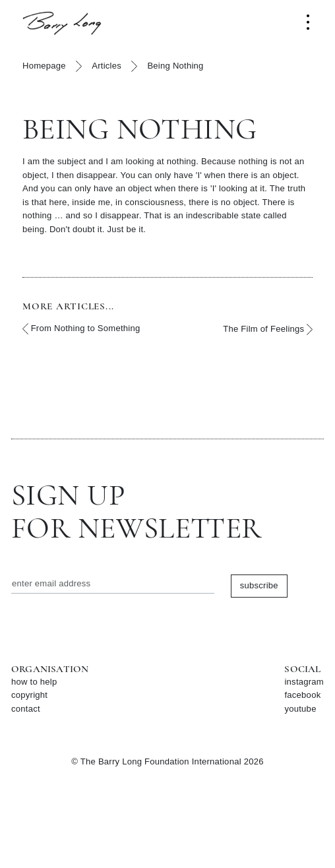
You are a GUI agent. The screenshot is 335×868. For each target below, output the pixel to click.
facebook (302, 695)
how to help (34, 682)
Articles (107, 66)
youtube (300, 709)
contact (26, 709)
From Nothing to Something (81, 329)
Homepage (44, 66)
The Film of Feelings (268, 329)
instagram (304, 682)
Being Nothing (175, 66)
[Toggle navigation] (308, 22)
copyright (29, 695)
